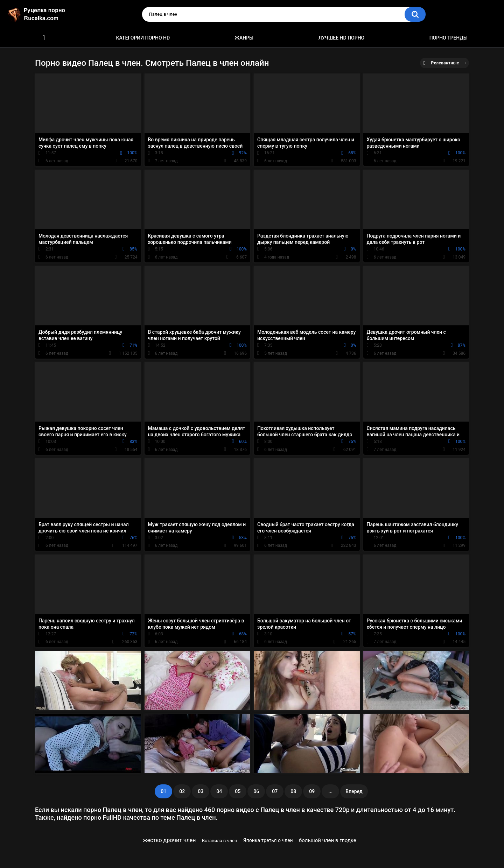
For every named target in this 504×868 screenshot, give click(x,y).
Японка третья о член (268, 840)
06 (256, 791)
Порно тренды (449, 38)
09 (312, 791)
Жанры (244, 38)
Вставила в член (220, 841)
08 (293, 791)
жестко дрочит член (169, 840)
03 (201, 791)
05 (238, 791)
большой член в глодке (328, 840)
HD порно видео (44, 38)
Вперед (354, 791)
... (330, 791)
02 (182, 791)
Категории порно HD (143, 38)
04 (219, 791)
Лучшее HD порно (342, 38)
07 (275, 791)
